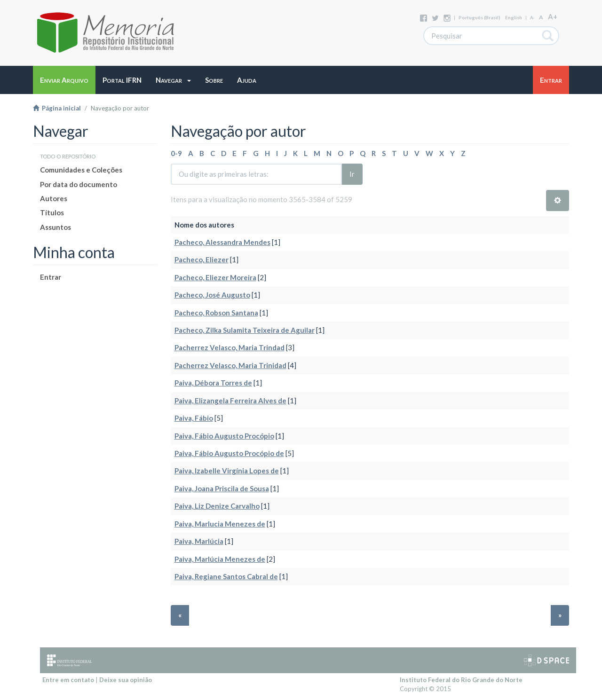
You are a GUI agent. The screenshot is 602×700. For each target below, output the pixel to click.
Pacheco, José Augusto (212, 295)
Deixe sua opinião (126, 680)
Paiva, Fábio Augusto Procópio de (229, 453)
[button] (173, 80)
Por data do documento (79, 184)
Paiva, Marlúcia (199, 541)
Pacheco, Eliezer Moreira (215, 277)
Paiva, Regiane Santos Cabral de (226, 576)
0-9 (176, 153)
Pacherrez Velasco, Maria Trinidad (230, 365)
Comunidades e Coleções (81, 170)
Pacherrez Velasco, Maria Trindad (230, 347)
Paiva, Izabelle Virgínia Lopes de (227, 471)
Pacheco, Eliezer (202, 260)
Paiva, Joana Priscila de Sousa (222, 488)
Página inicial (57, 108)
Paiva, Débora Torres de (213, 383)
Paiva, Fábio (194, 418)
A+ (553, 16)
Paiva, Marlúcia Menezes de (220, 559)
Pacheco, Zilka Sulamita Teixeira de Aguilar (245, 330)
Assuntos (55, 227)
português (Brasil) (479, 17)
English (514, 17)
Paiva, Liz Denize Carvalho (217, 506)
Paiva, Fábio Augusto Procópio (224, 436)
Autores (54, 198)
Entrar (51, 277)
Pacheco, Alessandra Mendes (222, 242)
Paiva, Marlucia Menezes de (220, 524)
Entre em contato (68, 680)
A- (532, 18)
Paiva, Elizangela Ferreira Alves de (230, 401)
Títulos (52, 212)
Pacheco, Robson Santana (216, 313)
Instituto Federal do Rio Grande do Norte (461, 680)
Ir (352, 174)
